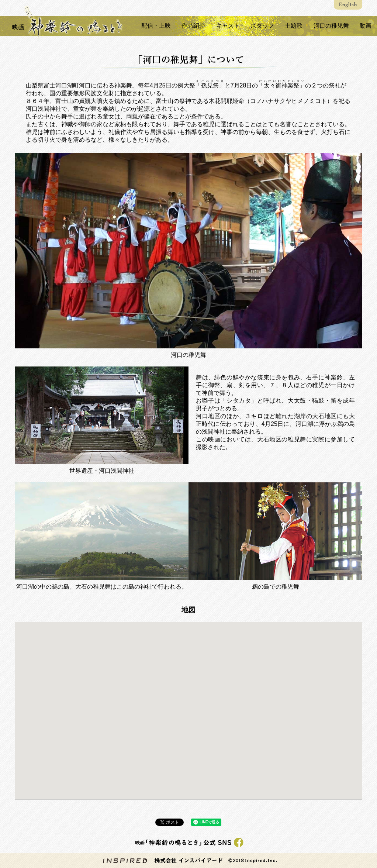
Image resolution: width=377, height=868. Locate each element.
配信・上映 (155, 26)
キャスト (227, 26)
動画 (366, 26)
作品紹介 (192, 26)
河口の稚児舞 (331, 26)
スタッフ (262, 26)
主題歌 (293, 26)
